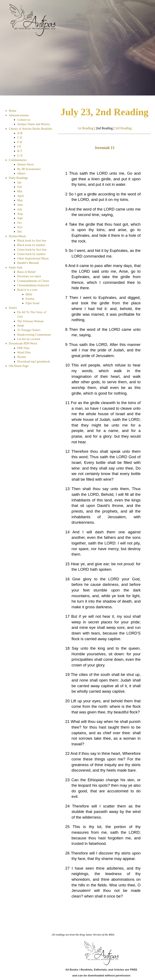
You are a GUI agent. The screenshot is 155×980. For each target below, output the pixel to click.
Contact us (24, 120)
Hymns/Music (18, 236)
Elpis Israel (33, 303)
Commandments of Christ (33, 281)
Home (13, 111)
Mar (20, 191)
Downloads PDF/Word (23, 343)
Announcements (19, 115)
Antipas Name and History (34, 124)
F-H (20, 142)
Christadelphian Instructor (33, 285)
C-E (20, 137)
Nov (20, 227)
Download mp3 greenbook (34, 361)
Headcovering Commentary (34, 335)
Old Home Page (19, 366)
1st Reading (85, 128)
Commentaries (18, 160)
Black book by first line (32, 241)
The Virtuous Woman (30, 321)
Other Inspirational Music (33, 258)
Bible (29, 294)
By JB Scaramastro (29, 169)
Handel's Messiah (28, 263)
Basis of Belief (26, 272)
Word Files (24, 352)
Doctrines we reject (29, 276)
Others (21, 173)
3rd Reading (123, 128)
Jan (19, 182)
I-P (19, 147)
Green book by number (31, 254)
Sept (20, 218)
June (20, 205)
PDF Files (23, 348)
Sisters (13, 308)
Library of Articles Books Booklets (30, 129)
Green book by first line (32, 250)
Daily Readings (18, 178)
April (20, 196)
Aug (20, 214)
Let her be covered (29, 339)
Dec (20, 232)
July (20, 209)
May (20, 200)
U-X (20, 156)
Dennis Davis (25, 164)
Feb (20, 187)
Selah (21, 326)
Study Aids (16, 267)
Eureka (30, 299)
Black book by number (31, 245)
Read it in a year (27, 290)
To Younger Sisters (29, 330)
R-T (20, 151)
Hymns (22, 357)
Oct (19, 223)
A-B (20, 133)
